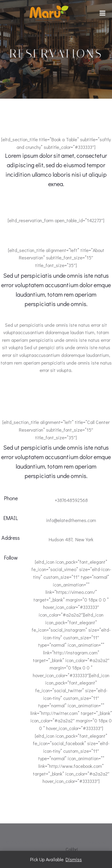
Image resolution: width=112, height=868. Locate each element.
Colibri (72, 849)
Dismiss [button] (74, 859)
